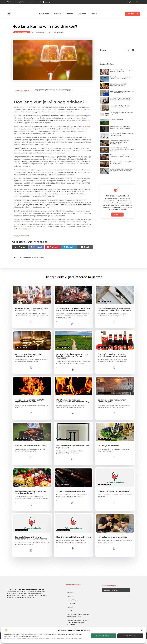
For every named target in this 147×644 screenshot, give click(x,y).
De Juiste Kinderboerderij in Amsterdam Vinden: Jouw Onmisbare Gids (119, 147)
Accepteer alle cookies (104, 636)
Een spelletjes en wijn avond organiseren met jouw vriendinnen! (31, 543)
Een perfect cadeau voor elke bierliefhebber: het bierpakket (112, 360)
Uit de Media (72, 608)
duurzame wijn (33, 262)
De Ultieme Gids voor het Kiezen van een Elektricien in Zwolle (122, 97)
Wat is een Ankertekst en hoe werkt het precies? (122, 118)
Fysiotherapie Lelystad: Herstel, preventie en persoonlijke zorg (120, 132)
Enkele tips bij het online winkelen (114, 496)
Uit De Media (44, 19)
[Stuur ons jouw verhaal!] (117, 194)
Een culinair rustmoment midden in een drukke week (122, 168)
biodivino (23, 262)
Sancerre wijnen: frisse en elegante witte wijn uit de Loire (121, 76)
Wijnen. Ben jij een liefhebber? (71, 496)
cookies (36, 638)
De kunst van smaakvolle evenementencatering (118, 90)
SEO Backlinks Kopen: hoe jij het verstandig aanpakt (78, 621)
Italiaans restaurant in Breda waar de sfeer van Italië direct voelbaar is (122, 175)
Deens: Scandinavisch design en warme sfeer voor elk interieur (121, 111)
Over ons (70, 19)
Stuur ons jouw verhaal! (117, 201)
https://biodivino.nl (21, 241)
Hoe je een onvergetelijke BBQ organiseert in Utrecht (29, 406)
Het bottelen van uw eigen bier (112, 542)
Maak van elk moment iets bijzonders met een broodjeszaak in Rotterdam (122, 154)
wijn (55, 112)
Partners (58, 19)
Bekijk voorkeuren (130, 636)
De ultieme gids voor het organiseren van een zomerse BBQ (73, 406)
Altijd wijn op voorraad (108, 450)
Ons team (82, 19)
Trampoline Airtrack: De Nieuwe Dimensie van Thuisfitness (120, 83)
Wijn (16, 183)
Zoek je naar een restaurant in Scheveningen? (112, 406)
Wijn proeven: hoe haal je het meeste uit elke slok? (29, 360)
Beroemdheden (73, 605)
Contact (94, 19)
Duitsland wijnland (116, 124)
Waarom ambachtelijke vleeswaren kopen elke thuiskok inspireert (122, 161)
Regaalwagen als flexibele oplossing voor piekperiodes (122, 139)
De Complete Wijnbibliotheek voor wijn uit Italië (73, 451)
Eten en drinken (22, 37)
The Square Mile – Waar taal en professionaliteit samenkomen (120, 104)
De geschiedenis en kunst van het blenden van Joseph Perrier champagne (72, 361)
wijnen (16, 117)
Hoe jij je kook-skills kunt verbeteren (73, 542)
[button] (142, 630)
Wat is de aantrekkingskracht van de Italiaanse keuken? (31, 497)
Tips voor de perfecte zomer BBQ (31, 450)
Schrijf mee (71, 616)
